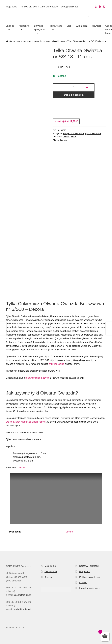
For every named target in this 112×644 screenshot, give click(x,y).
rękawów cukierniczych (37, 378)
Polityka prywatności (90, 577)
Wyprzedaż (82, 26)
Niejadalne (24, 26)
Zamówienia (51, 571)
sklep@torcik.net (69, 7)
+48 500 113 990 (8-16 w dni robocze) (39, 7)
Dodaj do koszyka (74, 95)
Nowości (96, 26)
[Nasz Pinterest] (104, 7)
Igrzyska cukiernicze (90, 588)
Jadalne (10, 26)
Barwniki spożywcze (40, 28)
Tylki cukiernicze (93, 134)
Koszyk (48, 577)
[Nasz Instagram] (96, 7)
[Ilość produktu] (74, 88)
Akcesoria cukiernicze (34, 41)
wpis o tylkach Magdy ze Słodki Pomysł (26, 422)
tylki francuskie (57, 364)
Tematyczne (56, 26)
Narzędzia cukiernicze (55, 41)
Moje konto (12, 7)
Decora (66, 137)
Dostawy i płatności (89, 566)
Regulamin (85, 571)
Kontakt (83, 583)
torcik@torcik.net (22, 609)
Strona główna (16, 41)
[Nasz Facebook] (100, 7)
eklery (74, 137)
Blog (69, 26)
